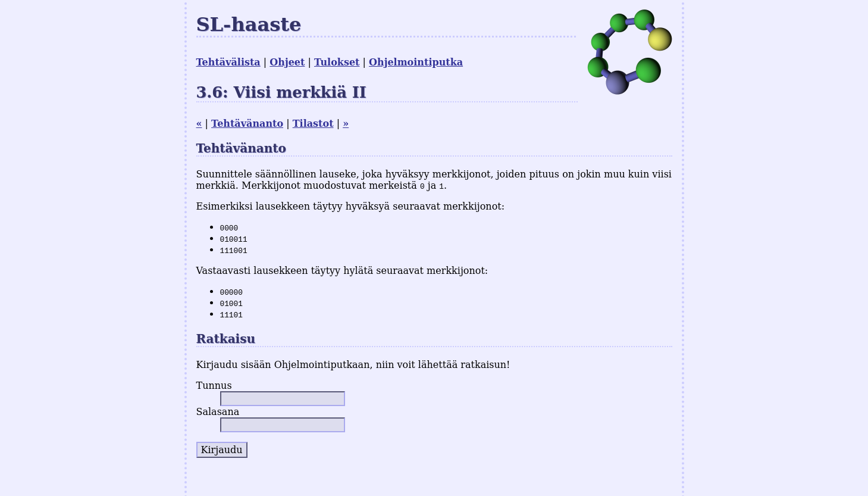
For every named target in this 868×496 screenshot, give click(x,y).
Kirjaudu (222, 450)
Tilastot (313, 124)
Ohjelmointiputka (416, 62)
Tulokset (337, 62)
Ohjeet (287, 62)
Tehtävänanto (247, 124)
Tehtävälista (228, 62)
